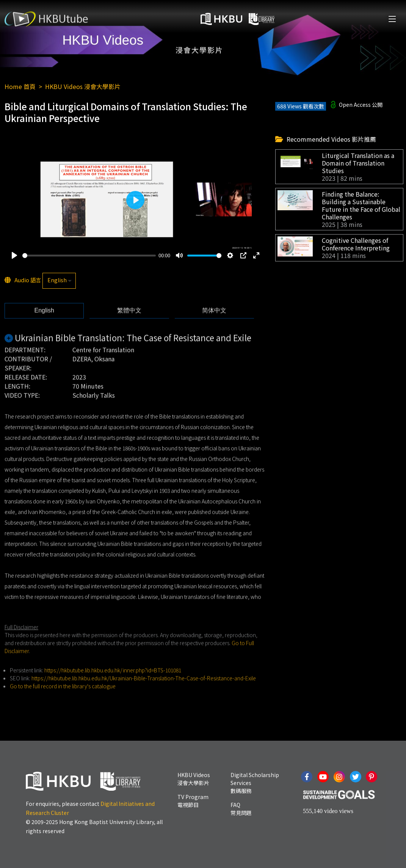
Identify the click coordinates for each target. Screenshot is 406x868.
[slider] (89, 256)
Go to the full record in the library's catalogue (63, 699)
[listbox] (59, 281)
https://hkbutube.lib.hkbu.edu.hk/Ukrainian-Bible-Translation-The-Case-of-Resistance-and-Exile (144, 691)
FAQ (241, 809)
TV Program (193, 801)
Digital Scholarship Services (255, 783)
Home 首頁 (20, 86)
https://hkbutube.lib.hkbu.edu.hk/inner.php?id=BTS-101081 (113, 683)
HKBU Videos (194, 779)
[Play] (14, 256)
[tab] (44, 323)
